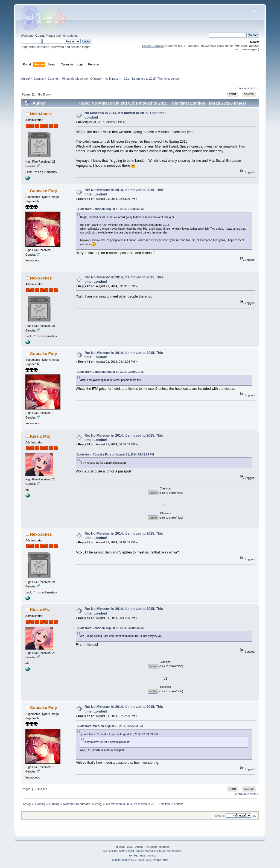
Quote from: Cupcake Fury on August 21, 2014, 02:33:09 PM (115, 455)
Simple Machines (146, 851)
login (59, 36)
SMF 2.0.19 (110, 851)
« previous (242, 88)
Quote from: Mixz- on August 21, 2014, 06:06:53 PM (110, 726)
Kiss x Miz (40, 436)
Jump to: (220, 816)
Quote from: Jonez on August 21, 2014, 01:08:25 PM (110, 209)
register (72, 36)
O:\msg (95, 79)
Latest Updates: (153, 46)
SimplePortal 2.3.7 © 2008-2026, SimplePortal (140, 860)
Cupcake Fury (44, 191)
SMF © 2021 (127, 851)
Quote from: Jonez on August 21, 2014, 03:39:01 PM (110, 372)
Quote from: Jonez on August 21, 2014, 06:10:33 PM (110, 628)
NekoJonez (41, 114)
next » (254, 88)
